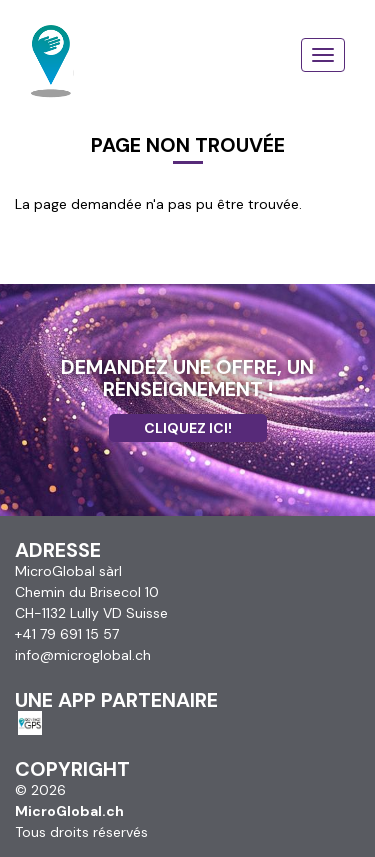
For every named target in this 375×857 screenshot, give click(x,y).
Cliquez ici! (188, 428)
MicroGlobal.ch (69, 811)
